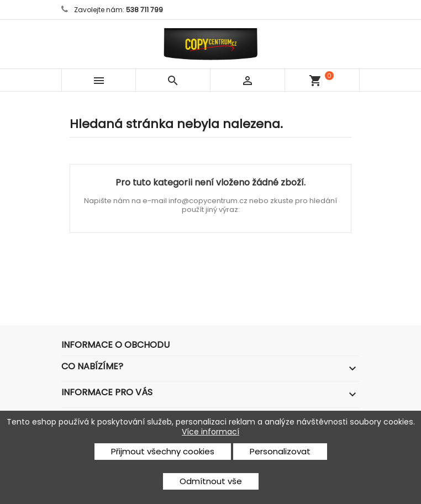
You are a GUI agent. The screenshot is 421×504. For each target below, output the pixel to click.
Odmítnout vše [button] (211, 481)
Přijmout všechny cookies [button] (163, 451)
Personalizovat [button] (280, 451)
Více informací (211, 432)
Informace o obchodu (115, 345)
